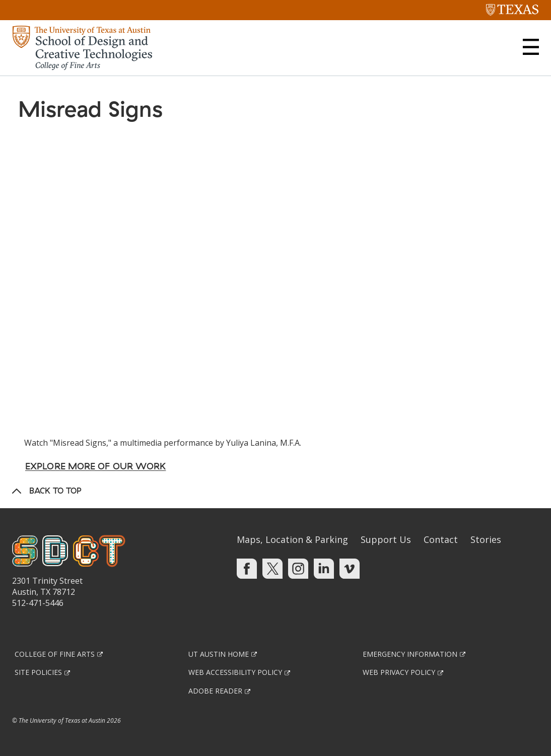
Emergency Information (410, 654)
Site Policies (38, 672)
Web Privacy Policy (399, 672)
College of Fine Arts (55, 654)
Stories (486, 539)
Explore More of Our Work (95, 466)
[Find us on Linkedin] (324, 568)
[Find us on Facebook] (247, 568)
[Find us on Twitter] (272, 568)
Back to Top (55, 491)
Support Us (386, 539)
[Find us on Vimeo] (350, 568)
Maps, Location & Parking (292, 539)
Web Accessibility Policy (235, 672)
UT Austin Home (219, 654)
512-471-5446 (38, 603)
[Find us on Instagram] (298, 568)
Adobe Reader (215, 691)
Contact (441, 539)
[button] (531, 47)
